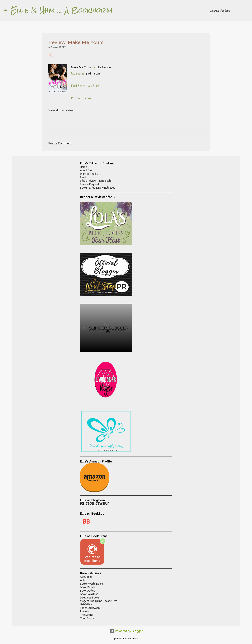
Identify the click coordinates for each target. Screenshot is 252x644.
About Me (86, 170)
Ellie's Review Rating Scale (96, 181)
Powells (85, 611)
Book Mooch (88, 587)
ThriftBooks (87, 618)
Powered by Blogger (126, 631)
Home (83, 167)
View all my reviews (62, 110)
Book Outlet (87, 591)
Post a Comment (60, 143)
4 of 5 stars (93, 73)
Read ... (84, 177)
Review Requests (90, 184)
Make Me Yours (81, 67)
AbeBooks (86, 577)
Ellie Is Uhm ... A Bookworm (62, 10)
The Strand (87, 615)
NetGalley (86, 604)
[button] (51, 55)
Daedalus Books (90, 598)
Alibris (84, 580)
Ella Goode (104, 67)
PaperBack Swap (90, 608)
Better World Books (92, 584)
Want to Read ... (89, 174)
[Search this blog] (229, 11)
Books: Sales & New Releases (98, 188)
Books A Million (89, 594)
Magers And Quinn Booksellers (99, 601)
